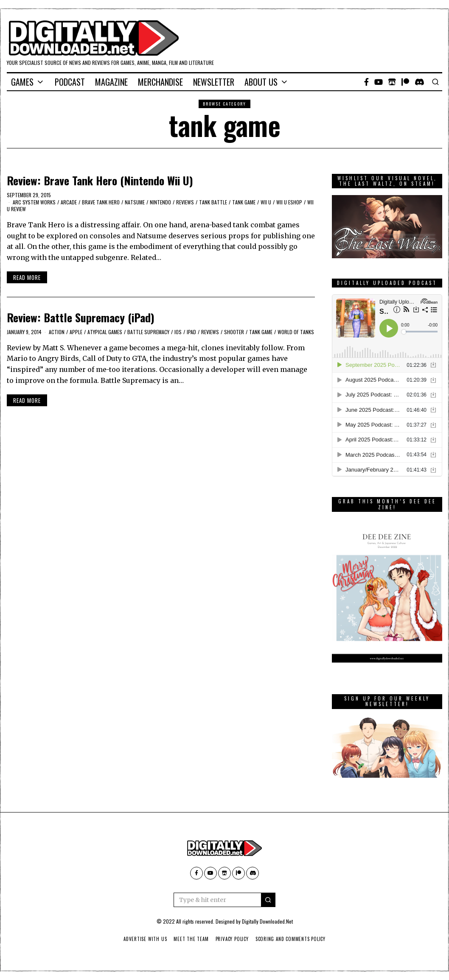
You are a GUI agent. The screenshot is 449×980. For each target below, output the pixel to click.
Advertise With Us (143, 939)
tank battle (213, 202)
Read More (27, 277)
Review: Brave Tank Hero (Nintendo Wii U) (100, 180)
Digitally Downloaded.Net (267, 921)
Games (22, 82)
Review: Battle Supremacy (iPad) (81, 317)
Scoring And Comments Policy (293, 939)
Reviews (185, 202)
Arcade (69, 202)
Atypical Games (105, 332)
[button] (268, 900)
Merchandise (160, 82)
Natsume (135, 202)
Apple (76, 332)
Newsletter (214, 82)
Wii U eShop (289, 202)
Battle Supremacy (148, 332)
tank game (244, 202)
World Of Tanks (296, 332)
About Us (261, 82)
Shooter (234, 332)
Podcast (70, 82)
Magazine (111, 82)
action (57, 332)
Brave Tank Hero (101, 202)
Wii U (266, 202)
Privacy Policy (232, 939)
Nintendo (160, 202)
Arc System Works (34, 202)
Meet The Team (190, 939)
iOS (178, 332)
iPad (191, 332)
